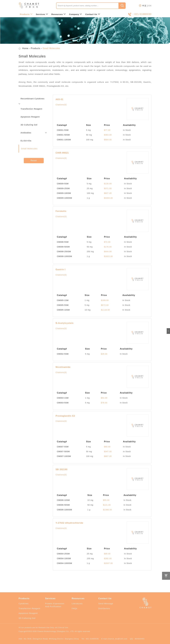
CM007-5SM (63, 447)
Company (76, 14)
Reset (34, 161)
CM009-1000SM (65, 198)
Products (26, 14)
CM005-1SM (63, 300)
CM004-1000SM (65, 563)
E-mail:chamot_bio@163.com (114, 639)
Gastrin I (61, 269)
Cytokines (24, 603)
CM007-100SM (64, 456)
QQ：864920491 (137, 639)
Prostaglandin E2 (65, 416)
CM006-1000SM (65, 510)
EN (150, 6)
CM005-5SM (63, 305)
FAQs (75, 608)
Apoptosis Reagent (28, 613)
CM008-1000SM (65, 256)
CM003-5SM (63, 403)
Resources (59, 14)
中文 (144, 6)
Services (42, 14)
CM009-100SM (64, 193)
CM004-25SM (63, 554)
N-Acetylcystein (65, 323)
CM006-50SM (63, 505)
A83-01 (59, 99)
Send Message (106, 603)
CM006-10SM (63, 500)
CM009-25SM (63, 188)
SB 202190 (62, 469)
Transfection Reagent (29, 608)
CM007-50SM (63, 451)
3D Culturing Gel (27, 618)
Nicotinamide (63, 367)
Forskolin (61, 211)
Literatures (77, 603)
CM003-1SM (63, 398)
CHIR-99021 (62, 153)
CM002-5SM (63, 354)
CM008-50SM (63, 247)
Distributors (104, 608)
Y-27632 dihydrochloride (69, 523)
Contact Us (93, 14)
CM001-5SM (63, 130)
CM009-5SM (63, 184)
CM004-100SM (64, 558)
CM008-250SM (64, 252)
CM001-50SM (63, 135)
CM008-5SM (63, 242)
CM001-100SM (64, 140)
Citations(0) (61, 105)
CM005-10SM (63, 310)
